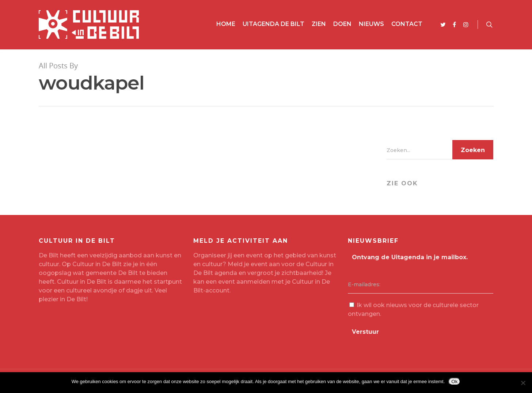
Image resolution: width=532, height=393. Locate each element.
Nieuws (371, 24)
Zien (319, 24)
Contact (407, 24)
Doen (342, 24)
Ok (454, 381)
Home (226, 24)
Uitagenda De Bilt (273, 24)
